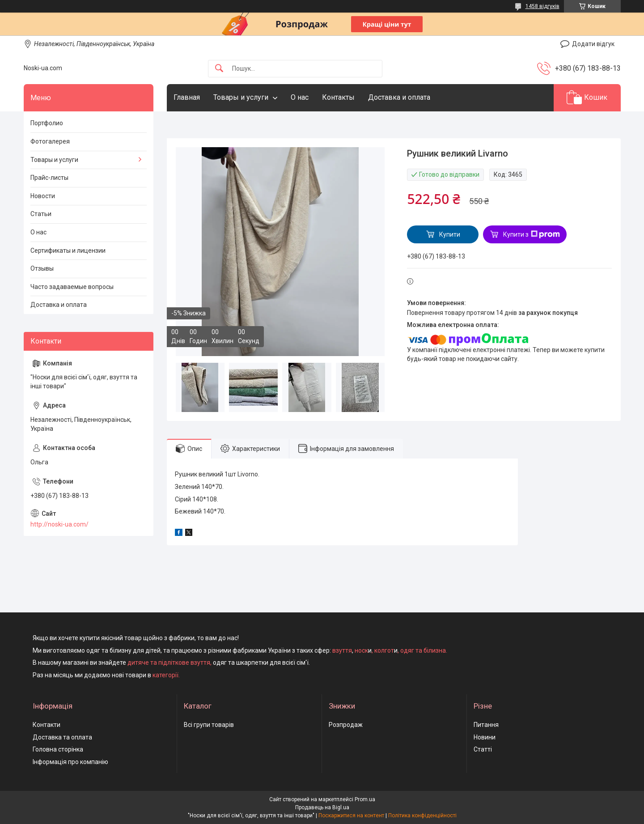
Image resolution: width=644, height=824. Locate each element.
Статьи (41, 214)
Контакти (47, 725)
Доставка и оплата (399, 97)
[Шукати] (219, 69)
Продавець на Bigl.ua (322, 807)
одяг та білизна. (424, 650)
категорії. (166, 675)
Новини (485, 737)
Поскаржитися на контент (351, 816)
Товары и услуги (241, 97)
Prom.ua (365, 799)
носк (361, 650)
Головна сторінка (58, 749)
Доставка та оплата (62, 737)
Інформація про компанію (70, 762)
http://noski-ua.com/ (59, 524)
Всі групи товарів (209, 725)
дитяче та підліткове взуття (169, 663)
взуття (341, 650)
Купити (450, 234)
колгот (384, 650)
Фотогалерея (50, 141)
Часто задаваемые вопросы (72, 287)
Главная (187, 97)
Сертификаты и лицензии (68, 251)
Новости (43, 196)
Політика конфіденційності (422, 816)
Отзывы (42, 268)
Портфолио (47, 123)
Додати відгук (593, 44)
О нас (300, 97)
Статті (483, 749)
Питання (486, 725)
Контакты (338, 97)
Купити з (532, 234)
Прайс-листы (49, 178)
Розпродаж (346, 725)
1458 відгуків (542, 6)
